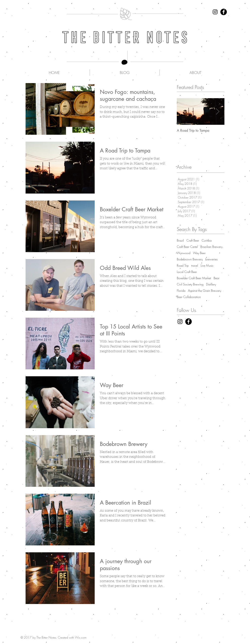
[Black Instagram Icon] (215, 12)
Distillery (211, 284)
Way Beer (199, 253)
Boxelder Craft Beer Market (194, 278)
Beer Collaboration (189, 297)
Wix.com (81, 637)
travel (195, 265)
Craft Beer (193, 240)
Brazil (180, 240)
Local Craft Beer (187, 272)
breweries (211, 259)
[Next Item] (218, 111)
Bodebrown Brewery (190, 259)
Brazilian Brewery (211, 247)
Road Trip (183, 265)
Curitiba (207, 240)
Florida (181, 291)
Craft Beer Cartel (187, 247)
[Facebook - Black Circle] (224, 12)
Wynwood (184, 253)
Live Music (207, 265)
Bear (217, 278)
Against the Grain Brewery (205, 291)
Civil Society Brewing (190, 284)
